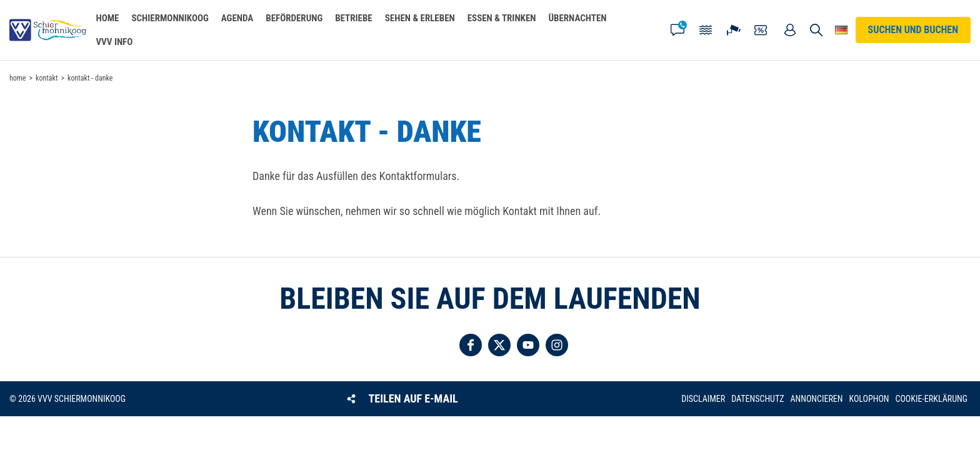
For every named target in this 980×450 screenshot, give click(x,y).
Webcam (734, 30)
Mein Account (790, 30)
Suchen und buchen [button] (817, 30)
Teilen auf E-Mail (413, 398)
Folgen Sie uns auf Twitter (499, 345)
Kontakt (677, 30)
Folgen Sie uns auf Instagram (557, 345)
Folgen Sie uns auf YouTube (528, 345)
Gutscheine (762, 30)
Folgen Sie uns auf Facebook (471, 345)
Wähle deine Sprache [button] (842, 30)
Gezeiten (706, 30)
